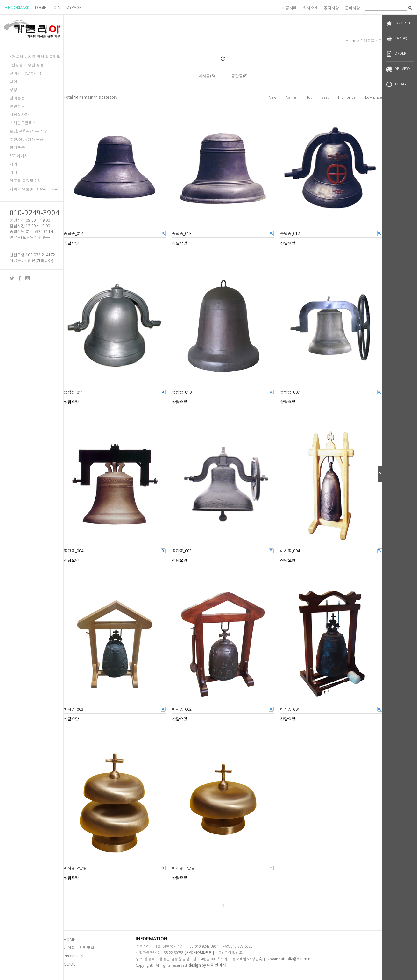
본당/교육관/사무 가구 (28, 131)
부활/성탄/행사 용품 (27, 139)
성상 (13, 90)
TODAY (396, 84)
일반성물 (17, 106)
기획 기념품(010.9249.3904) (34, 189)
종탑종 (237, 76)
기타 (13, 172)
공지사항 (331, 8)
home (351, 41)
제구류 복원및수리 (25, 181)
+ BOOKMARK (17, 7)
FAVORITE (398, 23)
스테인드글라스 (23, 123)
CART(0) (396, 39)
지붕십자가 (19, 115)
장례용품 (17, 148)
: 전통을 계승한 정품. (27, 65)
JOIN (57, 7)
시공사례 (289, 8)
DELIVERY (398, 69)
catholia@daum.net (296, 959)
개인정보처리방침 (79, 948)
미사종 (204, 76)
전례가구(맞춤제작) (26, 73)
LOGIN (41, 7)
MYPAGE (74, 7)
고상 (13, 82)
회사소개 (310, 8)
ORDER (396, 54)
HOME (69, 939)
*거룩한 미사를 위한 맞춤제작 (35, 57)
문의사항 (352, 8)
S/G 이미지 (19, 156)
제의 (13, 164)
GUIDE (69, 964)
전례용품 (17, 98)
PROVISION (74, 956)
